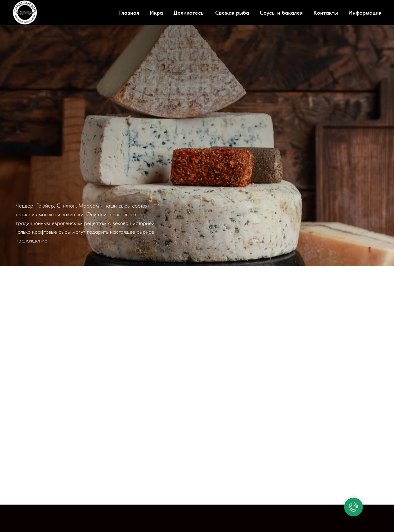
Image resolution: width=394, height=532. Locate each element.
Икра (156, 13)
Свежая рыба (232, 13)
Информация (365, 13)
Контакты (326, 13)
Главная (129, 13)
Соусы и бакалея (281, 13)
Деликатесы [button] (189, 13)
